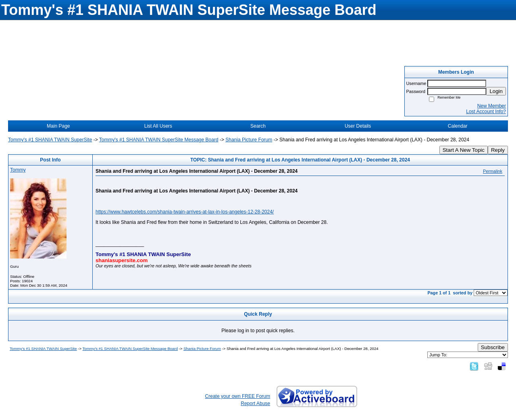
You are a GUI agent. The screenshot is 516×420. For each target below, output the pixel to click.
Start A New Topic (464, 150)
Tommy (18, 170)
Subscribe (493, 347)
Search (258, 126)
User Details (358, 126)
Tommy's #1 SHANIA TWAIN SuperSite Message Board (159, 140)
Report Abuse (255, 403)
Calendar (458, 126)
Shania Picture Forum (249, 140)
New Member (492, 106)
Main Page (58, 126)
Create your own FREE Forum (238, 396)
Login (496, 91)
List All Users (158, 126)
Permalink (493, 171)
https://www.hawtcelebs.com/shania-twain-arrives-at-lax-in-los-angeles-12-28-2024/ (185, 212)
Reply (498, 150)
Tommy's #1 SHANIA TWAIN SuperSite (50, 140)
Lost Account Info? (486, 112)
